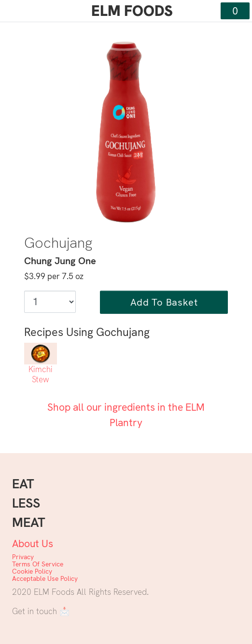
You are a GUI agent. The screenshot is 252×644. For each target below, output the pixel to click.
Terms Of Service (38, 564)
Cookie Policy (32, 571)
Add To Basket (164, 302)
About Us (33, 543)
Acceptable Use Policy (45, 578)
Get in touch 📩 (41, 611)
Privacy (23, 557)
